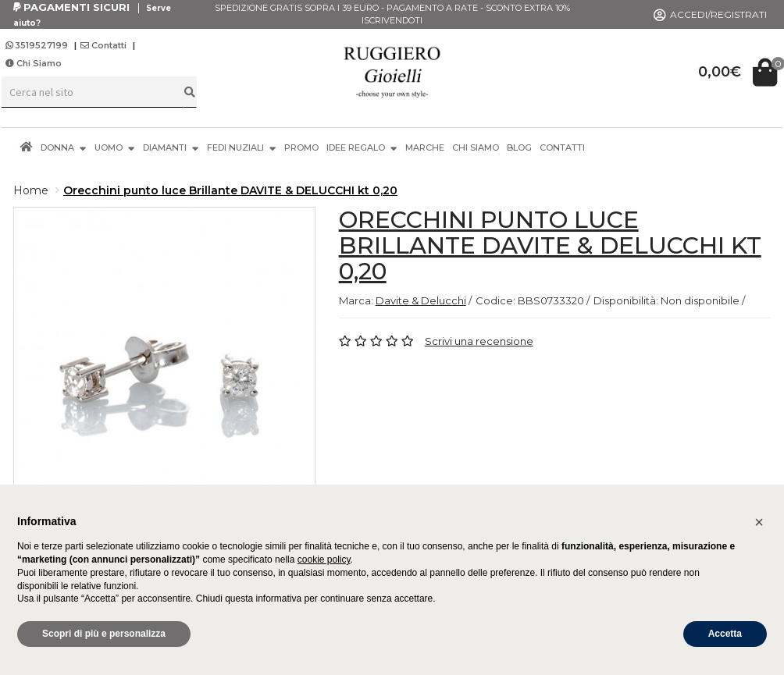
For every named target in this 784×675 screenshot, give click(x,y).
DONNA (64, 147)
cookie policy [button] (324, 560)
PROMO (301, 147)
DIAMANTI (171, 147)
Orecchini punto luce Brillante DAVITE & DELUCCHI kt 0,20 (230, 190)
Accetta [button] (725, 634)
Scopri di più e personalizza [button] (104, 634)
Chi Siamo (34, 63)
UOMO (115, 147)
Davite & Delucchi (421, 300)
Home (31, 190)
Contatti (103, 45)
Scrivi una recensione (479, 341)
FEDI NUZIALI (242, 147)
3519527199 (38, 45)
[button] (759, 522)
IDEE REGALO (362, 147)
